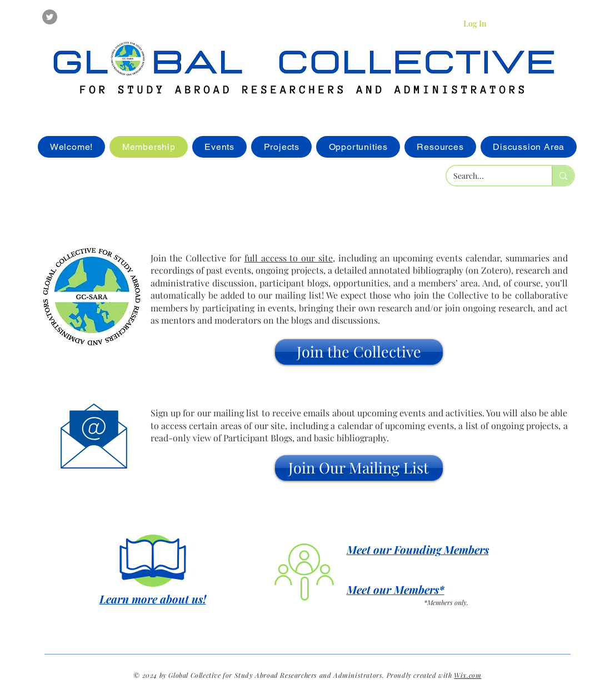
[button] (359, 352)
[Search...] (491, 176)
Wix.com (467, 675)
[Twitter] (50, 17)
